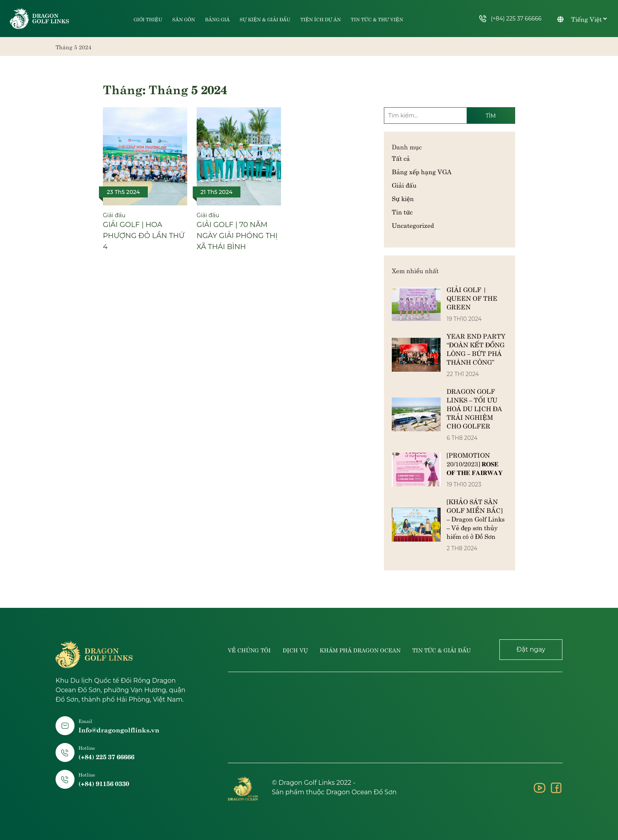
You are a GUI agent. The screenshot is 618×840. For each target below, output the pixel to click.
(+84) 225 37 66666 (510, 19)
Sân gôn (184, 20)
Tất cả (401, 158)
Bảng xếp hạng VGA (422, 171)
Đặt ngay (531, 649)
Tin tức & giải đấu (441, 650)
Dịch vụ (295, 650)
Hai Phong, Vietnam (395, 717)
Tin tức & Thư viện (377, 20)
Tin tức (402, 211)
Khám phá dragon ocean (360, 650)
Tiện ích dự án (321, 20)
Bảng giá (217, 20)
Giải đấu (404, 184)
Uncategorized (413, 225)
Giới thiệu (148, 20)
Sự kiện (403, 198)
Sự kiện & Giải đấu (265, 20)
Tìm (491, 116)
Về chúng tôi (249, 650)
